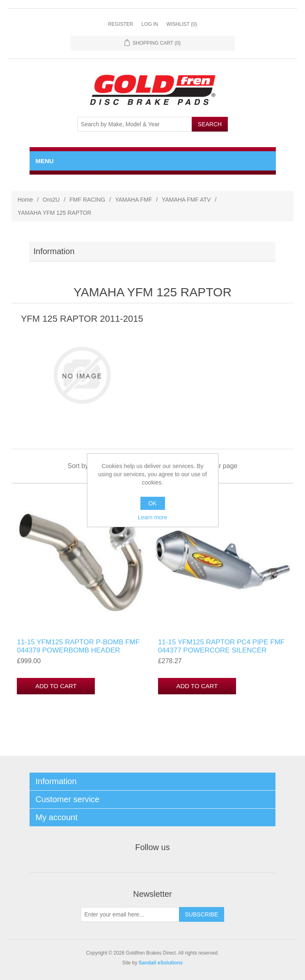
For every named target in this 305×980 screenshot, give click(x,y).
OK (152, 503)
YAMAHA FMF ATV (186, 200)
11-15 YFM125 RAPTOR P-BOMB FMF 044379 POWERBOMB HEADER (78, 646)
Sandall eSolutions (161, 963)
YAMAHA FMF (133, 200)
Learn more (153, 517)
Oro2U (51, 200)
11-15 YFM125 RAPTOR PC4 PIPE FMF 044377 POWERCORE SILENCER (221, 646)
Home (25, 200)
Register (120, 24)
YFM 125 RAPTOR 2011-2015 (82, 319)
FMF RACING (87, 200)
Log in (150, 24)
